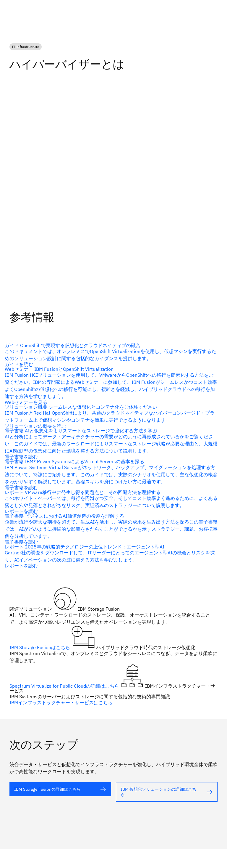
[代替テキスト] (111, 355)
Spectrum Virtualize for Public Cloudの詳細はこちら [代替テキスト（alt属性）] (65, 686)
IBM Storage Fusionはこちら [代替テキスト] (40, 647)
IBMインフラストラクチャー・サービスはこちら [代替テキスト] (61, 702)
